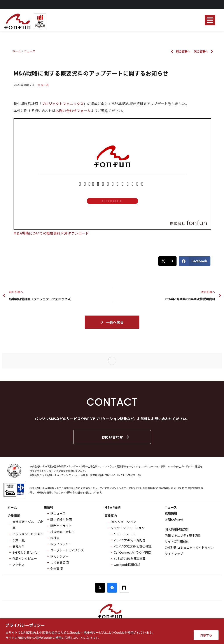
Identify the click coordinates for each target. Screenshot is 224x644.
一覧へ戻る (112, 322)
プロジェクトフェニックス (63, 104)
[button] (210, 20)
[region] (112, 631)
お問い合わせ (116, 437)
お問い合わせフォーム (73, 111)
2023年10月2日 (24, 85)
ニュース (43, 85)
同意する (206, 635)
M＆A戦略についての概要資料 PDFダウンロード (51, 233)
